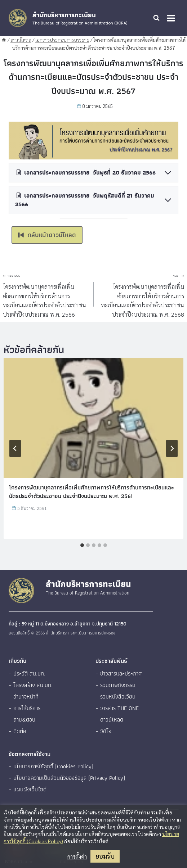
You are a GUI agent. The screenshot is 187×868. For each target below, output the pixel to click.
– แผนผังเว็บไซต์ (28, 789)
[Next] (172, 448)
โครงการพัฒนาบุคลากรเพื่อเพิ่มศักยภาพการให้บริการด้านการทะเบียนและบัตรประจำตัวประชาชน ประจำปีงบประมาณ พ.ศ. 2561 (92, 492)
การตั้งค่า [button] (77, 856)
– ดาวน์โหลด (109, 720)
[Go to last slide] (15, 448)
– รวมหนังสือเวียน (115, 697)
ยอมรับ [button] (105, 856)
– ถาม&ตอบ (22, 720)
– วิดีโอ (103, 731)
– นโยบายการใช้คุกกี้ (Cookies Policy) (51, 766)
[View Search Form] (156, 18)
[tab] (82, 545)
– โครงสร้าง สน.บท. (31, 685)
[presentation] (93, 418)
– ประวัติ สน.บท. (27, 673)
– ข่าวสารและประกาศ (119, 673)
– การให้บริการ (25, 708)
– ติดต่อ (17, 731)
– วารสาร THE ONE (117, 708)
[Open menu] (171, 18)
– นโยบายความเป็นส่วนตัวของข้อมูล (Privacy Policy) (67, 778)
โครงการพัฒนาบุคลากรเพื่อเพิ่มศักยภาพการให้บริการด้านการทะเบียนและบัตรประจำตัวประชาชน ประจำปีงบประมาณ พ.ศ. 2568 (142, 294)
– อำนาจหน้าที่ (24, 697)
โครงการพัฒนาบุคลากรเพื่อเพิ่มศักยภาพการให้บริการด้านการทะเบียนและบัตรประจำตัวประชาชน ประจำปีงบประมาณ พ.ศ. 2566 (45, 294)
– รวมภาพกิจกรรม (115, 685)
